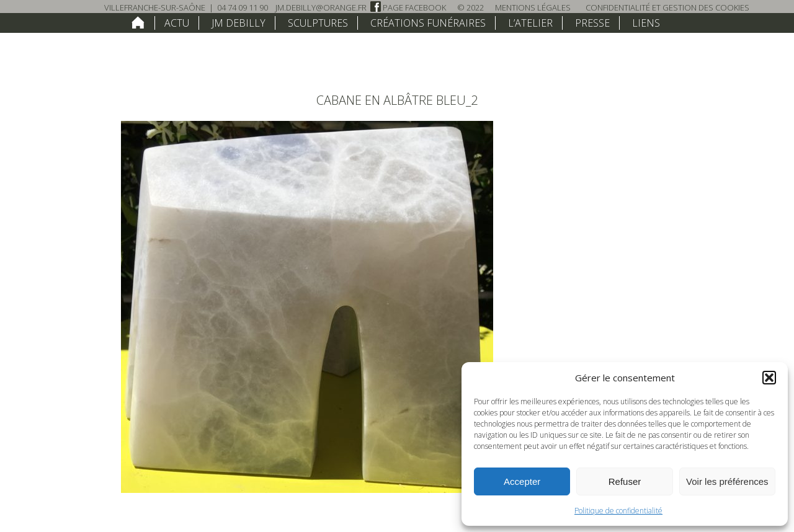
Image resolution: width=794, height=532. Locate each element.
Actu (177, 23)
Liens (646, 23)
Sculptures (318, 23)
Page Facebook (408, 7)
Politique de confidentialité (618, 511)
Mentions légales (533, 7)
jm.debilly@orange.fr (321, 7)
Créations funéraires (428, 23)
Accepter (522, 481)
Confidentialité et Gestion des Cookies (667, 7)
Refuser (625, 481)
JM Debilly (239, 23)
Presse (592, 23)
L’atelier (530, 23)
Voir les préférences (727, 481)
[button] (769, 378)
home (138, 22)
